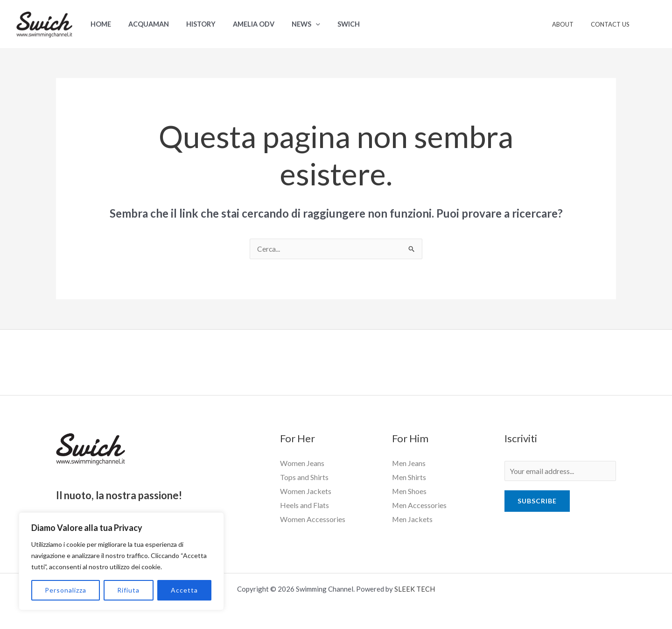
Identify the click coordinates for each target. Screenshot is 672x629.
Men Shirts (409, 477)
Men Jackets (413, 519)
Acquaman (143, 24)
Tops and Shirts (304, 477)
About (570, 24)
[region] (121, 561)
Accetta (184, 590)
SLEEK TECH (415, 588)
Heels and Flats (304, 505)
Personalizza (66, 590)
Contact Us (612, 24)
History (191, 24)
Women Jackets (306, 491)
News (289, 24)
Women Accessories (313, 519)
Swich (327, 24)
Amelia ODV (240, 24)
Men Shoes (409, 491)
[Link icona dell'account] (651, 24)
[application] (298, 24)
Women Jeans (302, 463)
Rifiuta (128, 590)
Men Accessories (420, 505)
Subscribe (537, 502)
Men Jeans (409, 463)
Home (98, 24)
